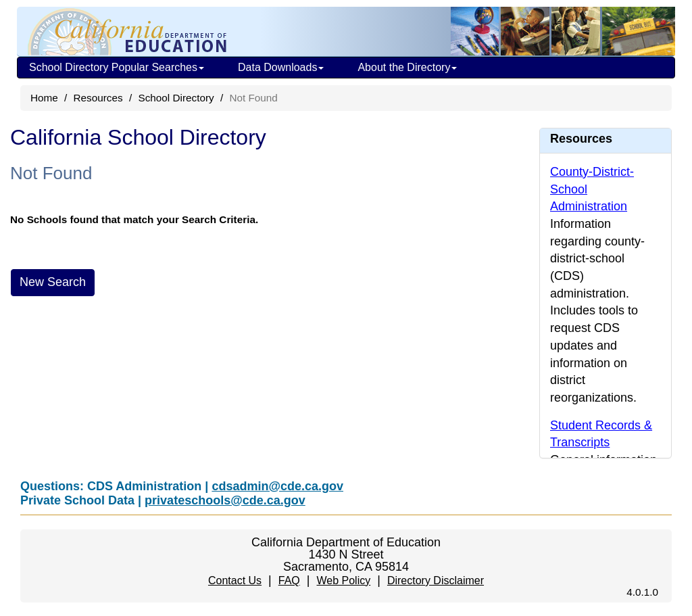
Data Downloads (281, 67)
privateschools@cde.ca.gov (225, 500)
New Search (53, 282)
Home (44, 98)
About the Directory (407, 67)
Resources (98, 98)
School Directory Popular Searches (117, 67)
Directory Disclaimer (436, 581)
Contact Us (235, 581)
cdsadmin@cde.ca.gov (277, 486)
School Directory (176, 98)
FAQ (289, 581)
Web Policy (343, 581)
